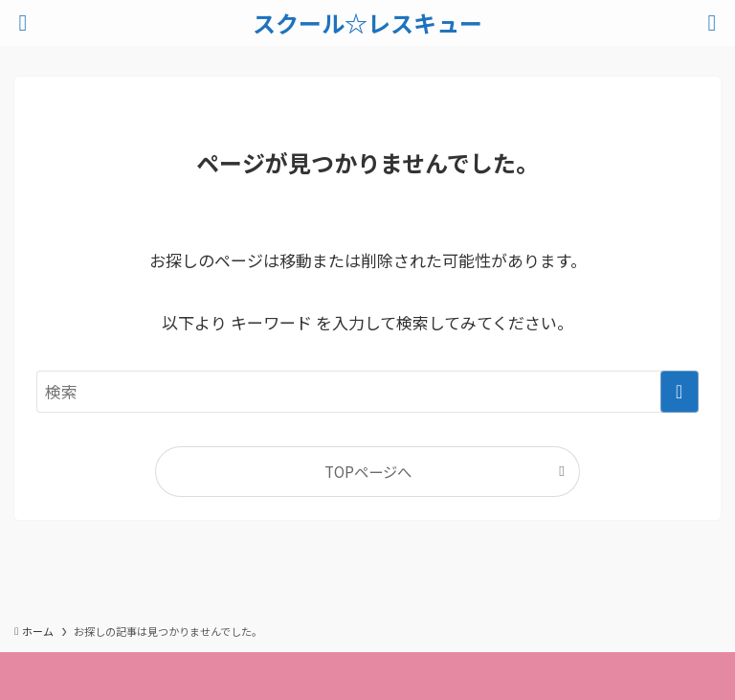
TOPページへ (368, 471)
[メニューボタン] (23, 23)
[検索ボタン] (712, 23)
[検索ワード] (367, 392)
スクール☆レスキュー (367, 23)
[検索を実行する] (679, 392)
